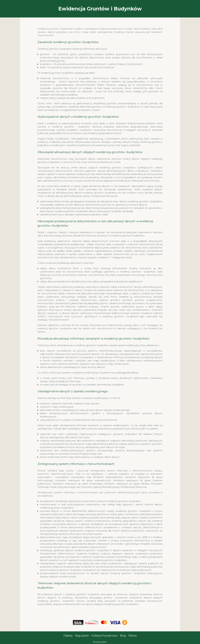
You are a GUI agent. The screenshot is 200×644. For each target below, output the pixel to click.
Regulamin (82, 636)
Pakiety (68, 636)
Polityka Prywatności (104, 636)
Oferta (132, 636)
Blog (123, 636)
